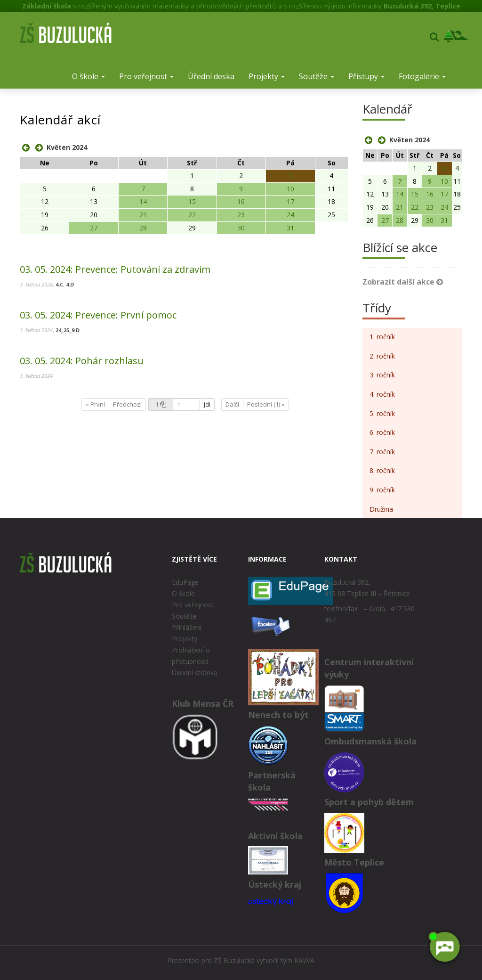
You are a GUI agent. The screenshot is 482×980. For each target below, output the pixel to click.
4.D (70, 284)
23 (241, 215)
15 (192, 201)
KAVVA (304, 960)
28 (143, 228)
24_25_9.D (68, 330)
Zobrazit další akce (403, 282)
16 (241, 201)
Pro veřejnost (146, 76)
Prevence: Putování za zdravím (115, 269)
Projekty (267, 76)
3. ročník (382, 375)
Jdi (207, 404)
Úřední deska (211, 76)
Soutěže (317, 76)
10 (290, 189)
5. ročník (382, 413)
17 (290, 201)
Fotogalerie (422, 76)
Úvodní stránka (195, 673)
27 (94, 228)
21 (143, 215)
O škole (88, 76)
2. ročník (382, 356)
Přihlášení (187, 627)
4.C (59, 284)
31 (290, 228)
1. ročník (382, 337)
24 (290, 215)
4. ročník (382, 394)
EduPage (185, 582)
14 (143, 201)
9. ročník (382, 490)
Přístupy (366, 76)
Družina (381, 509)
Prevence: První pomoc (98, 315)
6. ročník (382, 432)
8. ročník (382, 470)
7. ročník (382, 452)
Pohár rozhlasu (82, 361)
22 (192, 215)
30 (241, 228)
